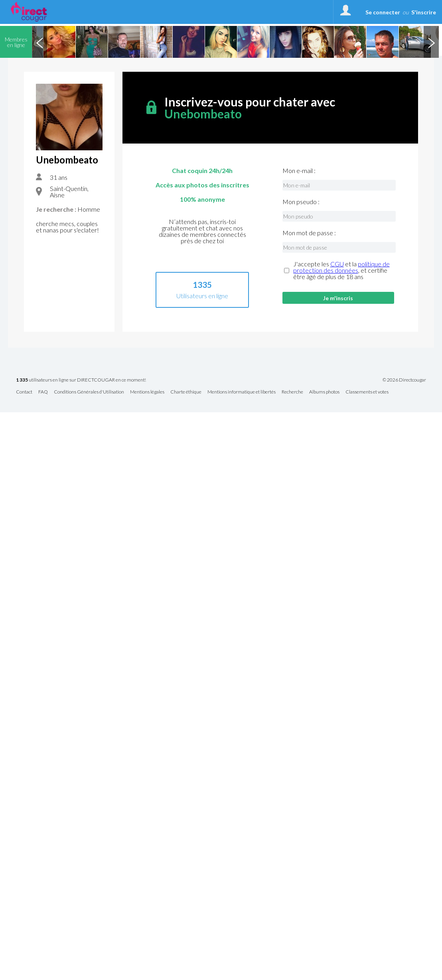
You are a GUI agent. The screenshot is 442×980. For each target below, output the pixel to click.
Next (431, 42)
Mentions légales (147, 392)
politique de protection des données (341, 267)
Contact (24, 392)
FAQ (43, 392)
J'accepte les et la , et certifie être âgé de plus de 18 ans (341, 270)
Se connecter (383, 12)
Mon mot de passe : (309, 233)
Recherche (292, 392)
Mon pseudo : (301, 202)
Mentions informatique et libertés (242, 392)
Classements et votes (367, 392)
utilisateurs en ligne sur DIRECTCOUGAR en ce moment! (81, 380)
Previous (39, 42)
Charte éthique (186, 392)
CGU (337, 264)
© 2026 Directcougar (404, 380)
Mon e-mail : (299, 171)
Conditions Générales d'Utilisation (89, 392)
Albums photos (324, 392)
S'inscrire (424, 12)
